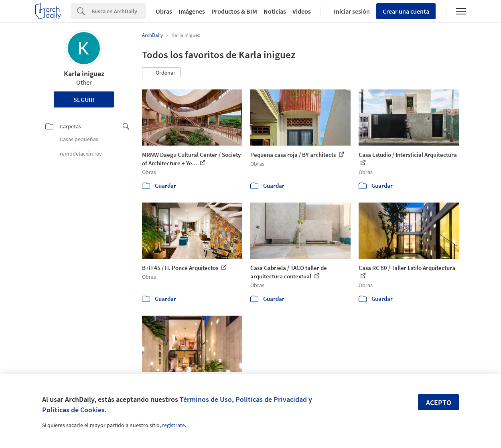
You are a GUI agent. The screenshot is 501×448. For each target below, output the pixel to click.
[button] (161, 73)
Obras (164, 11)
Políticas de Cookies (73, 410)
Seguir (84, 99)
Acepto (439, 402)
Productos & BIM (234, 11)
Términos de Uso (206, 399)
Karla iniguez (84, 74)
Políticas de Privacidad (271, 399)
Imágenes (192, 11)
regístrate (173, 425)
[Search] (119, 11)
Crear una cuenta (406, 11)
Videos (302, 11)
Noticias (275, 11)
